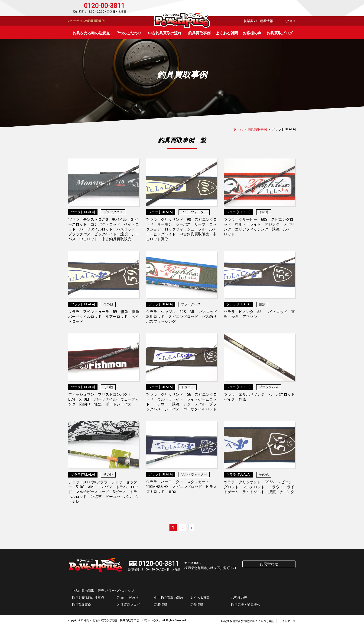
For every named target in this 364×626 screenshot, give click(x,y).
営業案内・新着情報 (258, 21)
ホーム (238, 129)
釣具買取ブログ (280, 33)
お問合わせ (276, 8)
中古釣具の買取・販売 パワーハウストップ (103, 591)
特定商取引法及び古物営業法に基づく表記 (248, 621)
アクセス (289, 21)
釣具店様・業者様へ (245, 605)
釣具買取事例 (199, 33)
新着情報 (161, 605)
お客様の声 (252, 33)
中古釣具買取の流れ (165, 33)
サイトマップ (287, 621)
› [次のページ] (192, 528)
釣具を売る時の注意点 (91, 33)
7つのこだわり (129, 33)
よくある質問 (227, 33)
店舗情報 (197, 605)
